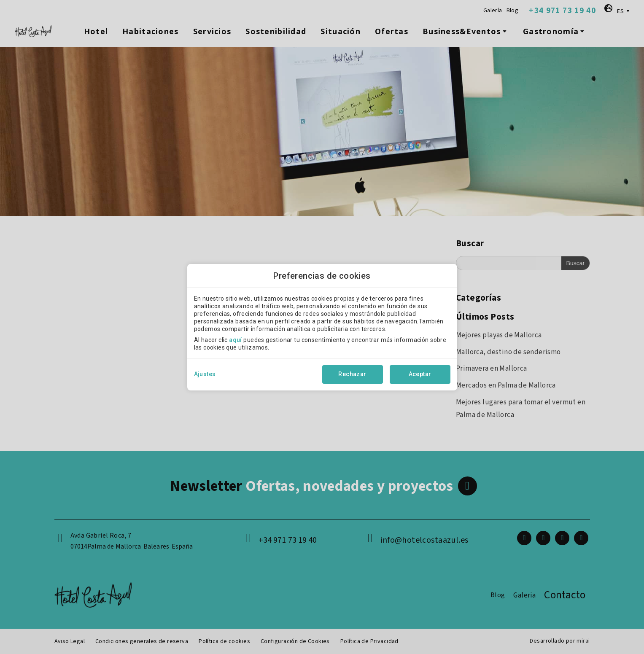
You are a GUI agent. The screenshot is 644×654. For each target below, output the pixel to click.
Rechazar (352, 374)
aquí (236, 340)
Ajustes (205, 374)
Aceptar (420, 374)
